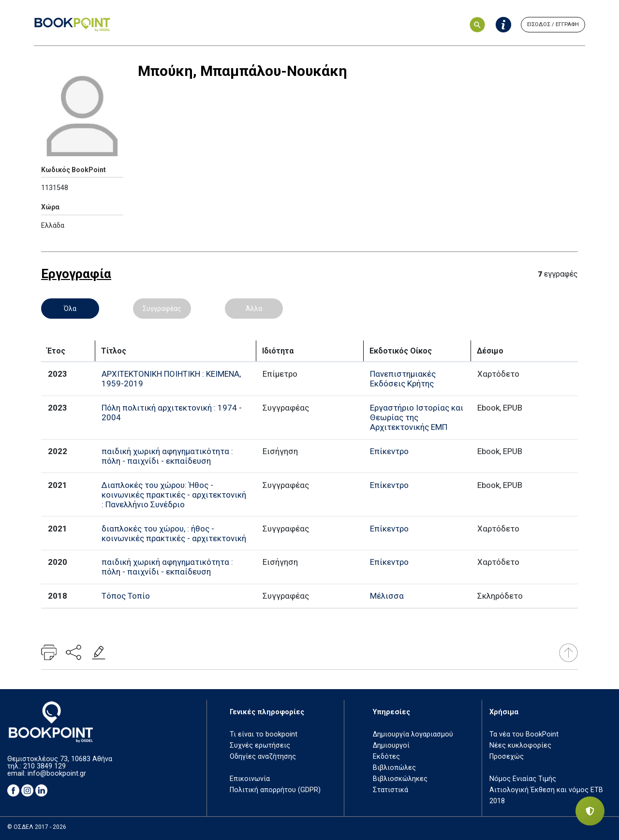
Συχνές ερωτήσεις (260, 745)
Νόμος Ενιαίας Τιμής (523, 779)
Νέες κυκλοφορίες (520, 745)
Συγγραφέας (162, 309)
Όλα (70, 309)
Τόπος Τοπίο (126, 596)
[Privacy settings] (590, 811)
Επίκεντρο (389, 451)
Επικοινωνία (250, 779)
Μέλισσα (387, 596)
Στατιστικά (391, 790)
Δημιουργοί (391, 745)
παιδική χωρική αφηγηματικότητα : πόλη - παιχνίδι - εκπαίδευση (167, 456)
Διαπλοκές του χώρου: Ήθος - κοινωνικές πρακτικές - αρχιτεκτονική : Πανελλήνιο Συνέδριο (174, 495)
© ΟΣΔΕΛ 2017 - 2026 (37, 827)
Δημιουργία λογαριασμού (413, 734)
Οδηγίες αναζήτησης (263, 757)
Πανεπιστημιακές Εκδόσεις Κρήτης (403, 379)
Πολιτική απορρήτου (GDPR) (275, 790)
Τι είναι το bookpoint (264, 734)
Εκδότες (386, 757)
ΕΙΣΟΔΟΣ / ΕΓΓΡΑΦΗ (553, 24)
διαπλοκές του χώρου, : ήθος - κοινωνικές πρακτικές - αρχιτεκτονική (174, 533)
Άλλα (254, 309)
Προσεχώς (507, 757)
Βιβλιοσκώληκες (400, 779)
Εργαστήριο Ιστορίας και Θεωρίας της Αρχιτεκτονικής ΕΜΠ (417, 417)
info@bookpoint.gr (57, 774)
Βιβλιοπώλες (394, 768)
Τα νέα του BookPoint (524, 734)
